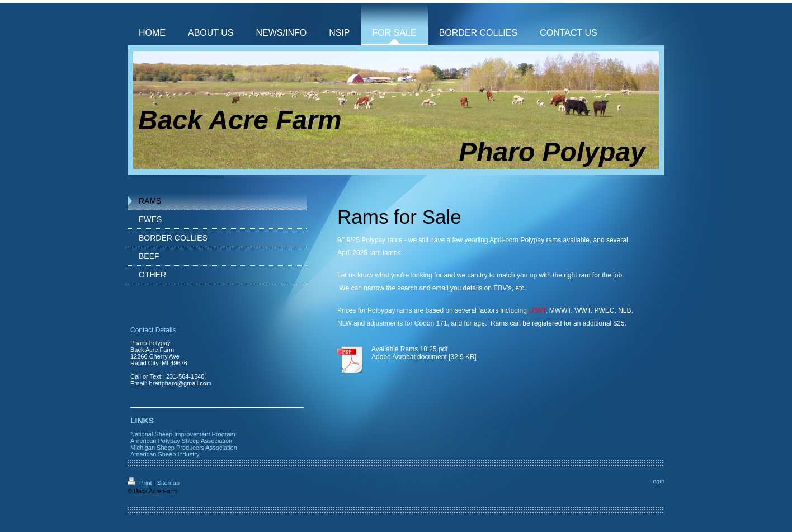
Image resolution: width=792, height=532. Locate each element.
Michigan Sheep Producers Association (184, 448)
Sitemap (168, 483)
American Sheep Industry (165, 454)
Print (141, 483)
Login (657, 481)
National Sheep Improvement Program (183, 434)
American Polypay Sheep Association (181, 441)
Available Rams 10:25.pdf (410, 349)
